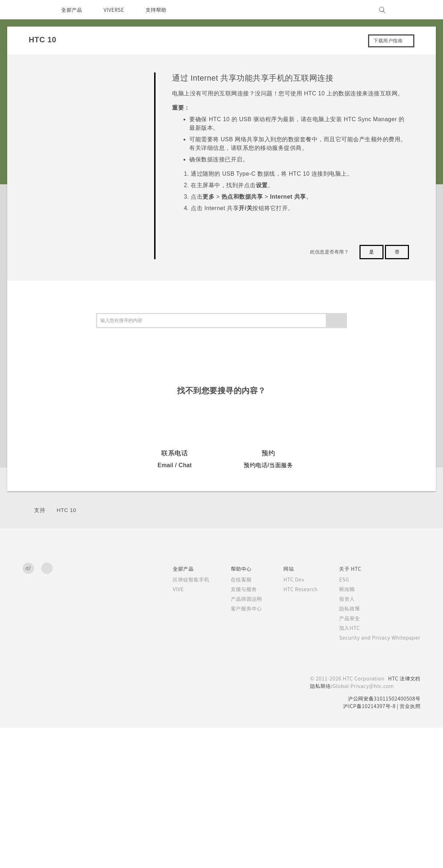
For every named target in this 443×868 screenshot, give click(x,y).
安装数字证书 (71, 353)
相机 (39, 126)
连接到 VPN (70, 292)
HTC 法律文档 (404, 819)
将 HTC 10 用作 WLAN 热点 (88, 310)
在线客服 (231, 720)
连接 (39, 209)
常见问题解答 (50, 76)
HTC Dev (285, 720)
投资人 (341, 739)
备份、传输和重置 (55, 192)
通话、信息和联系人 (58, 159)
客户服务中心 (236, 749)
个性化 (42, 109)
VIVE (169, 729)
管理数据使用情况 (76, 256)
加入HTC (344, 768)
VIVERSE (116, 10)
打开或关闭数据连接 (78, 238)
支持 (40, 650)
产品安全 (343, 758)
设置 (39, 385)
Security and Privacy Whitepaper (377, 778)
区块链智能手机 (181, 720)
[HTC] (31, 10)
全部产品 (72, 10)
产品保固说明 (236, 739)
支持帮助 (160, 10)
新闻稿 (341, 729)
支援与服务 (234, 729)
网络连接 (53, 223)
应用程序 (44, 142)
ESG (339, 720)
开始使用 (44, 92)
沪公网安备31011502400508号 (383, 839)
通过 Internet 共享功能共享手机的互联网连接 (94, 331)
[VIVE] (411, 10)
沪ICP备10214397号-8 (367, 846)
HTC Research (292, 729)
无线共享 (53, 369)
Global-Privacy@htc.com (360, 826)
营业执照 (410, 846)
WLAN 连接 (70, 274)
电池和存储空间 (52, 176)
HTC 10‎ (66, 650)
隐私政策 (343, 749)
